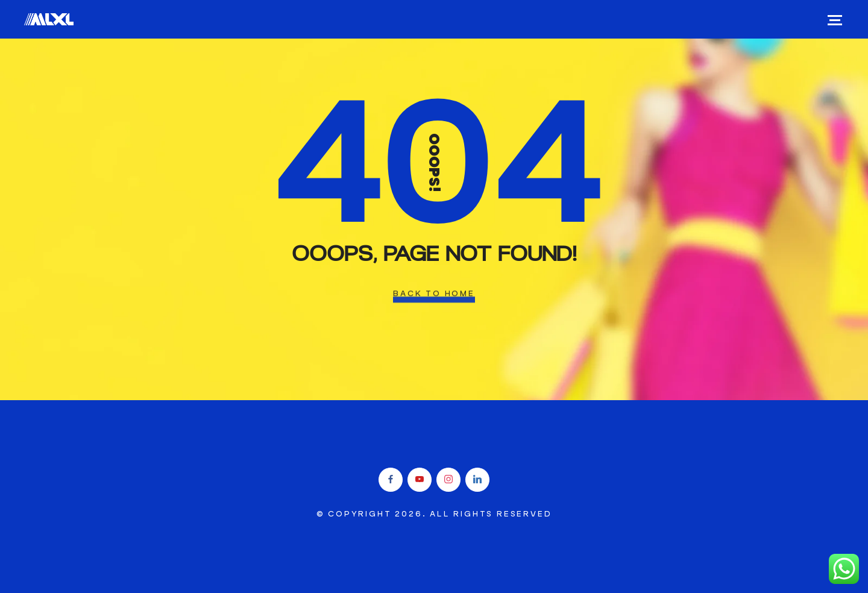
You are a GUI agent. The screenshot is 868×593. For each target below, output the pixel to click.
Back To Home (434, 293)
